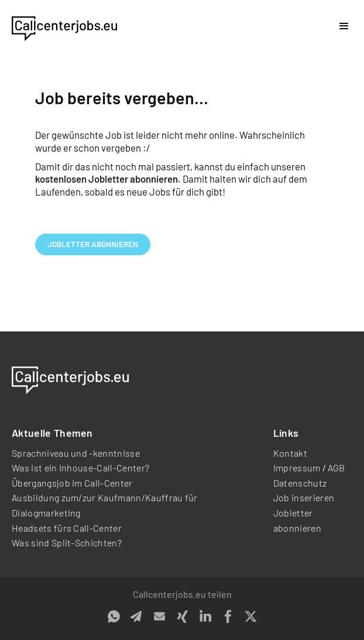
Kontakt (290, 453)
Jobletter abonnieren (93, 244)
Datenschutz (300, 483)
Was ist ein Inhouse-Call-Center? (80, 468)
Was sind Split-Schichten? (67, 543)
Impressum (297, 468)
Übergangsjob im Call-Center (72, 483)
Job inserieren (304, 497)
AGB (336, 468)
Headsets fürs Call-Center (67, 528)
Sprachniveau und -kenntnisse (76, 453)
